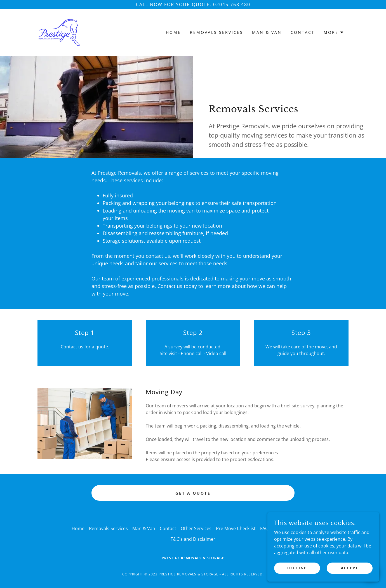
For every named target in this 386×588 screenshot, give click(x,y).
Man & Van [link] (267, 32)
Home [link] (173, 32)
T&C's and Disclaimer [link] (193, 539)
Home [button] (78, 528)
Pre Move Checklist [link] (236, 528)
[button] (334, 32)
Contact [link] (303, 32)
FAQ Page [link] (270, 528)
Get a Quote (193, 493)
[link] (59, 32)
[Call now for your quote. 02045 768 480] (193, 4)
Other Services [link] (196, 528)
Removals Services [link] (216, 32)
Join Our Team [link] (299, 528)
